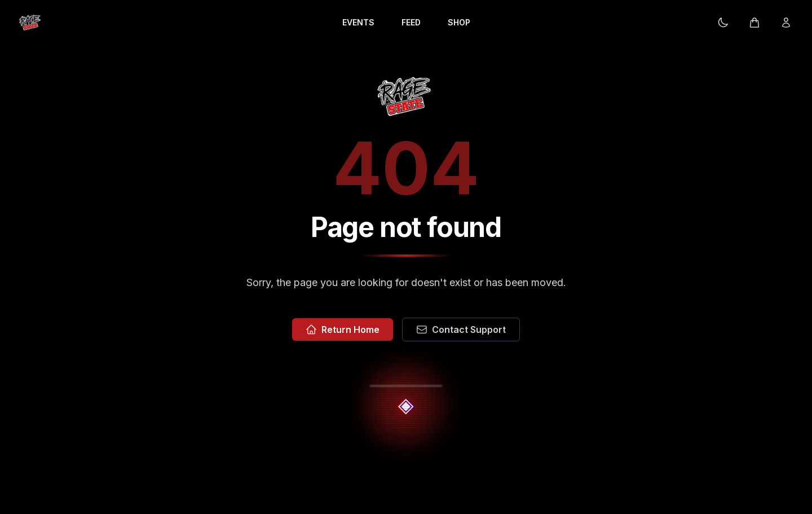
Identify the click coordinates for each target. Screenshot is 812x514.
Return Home (343, 330)
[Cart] (754, 23)
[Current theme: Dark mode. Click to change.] (723, 23)
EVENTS (358, 22)
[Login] (786, 23)
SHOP (459, 22)
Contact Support (461, 330)
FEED (411, 22)
